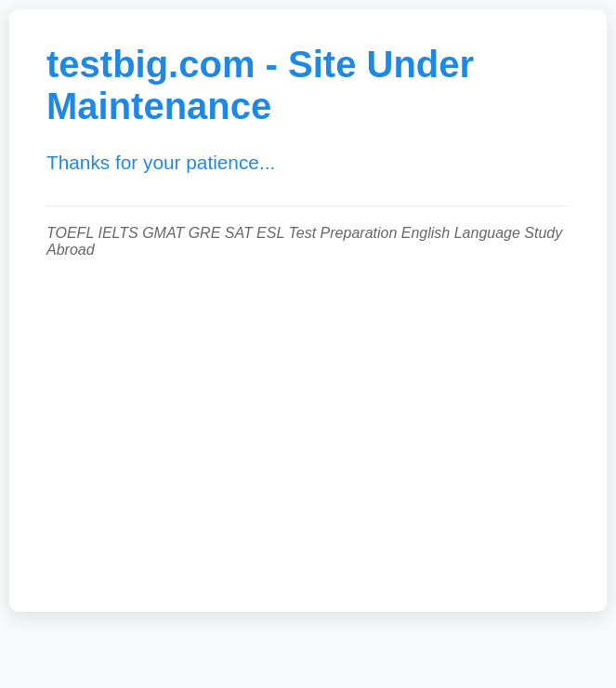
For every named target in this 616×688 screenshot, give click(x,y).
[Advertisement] (308, 426)
